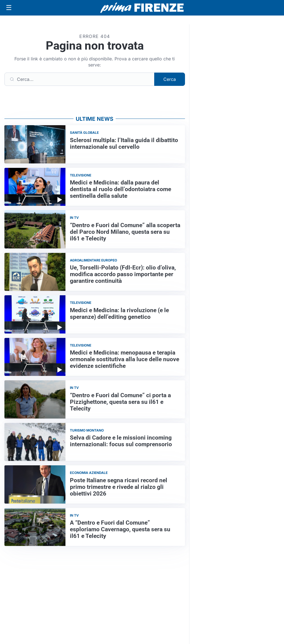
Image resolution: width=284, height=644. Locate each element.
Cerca (170, 79)
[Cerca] (79, 79)
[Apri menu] (9, 8)
